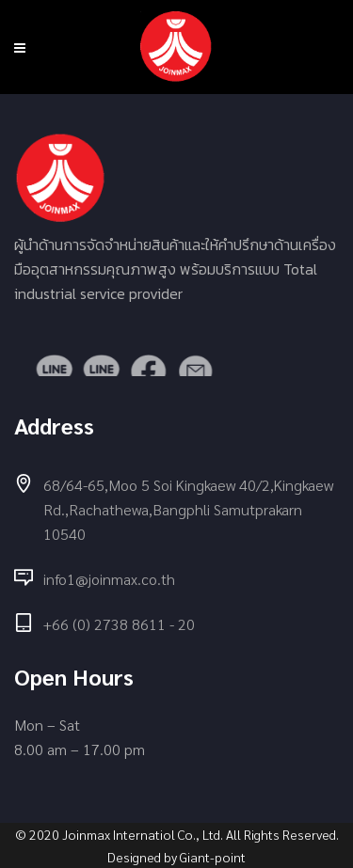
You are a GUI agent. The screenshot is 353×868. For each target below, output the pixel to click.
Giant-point (213, 857)
